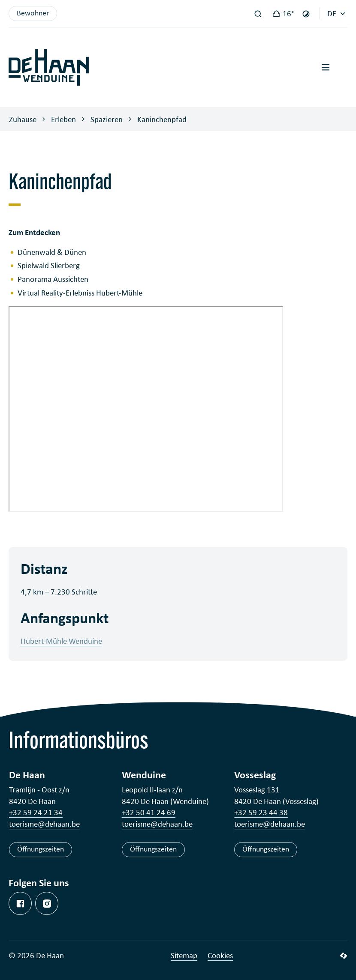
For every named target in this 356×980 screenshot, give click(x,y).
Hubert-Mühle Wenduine (61, 641)
